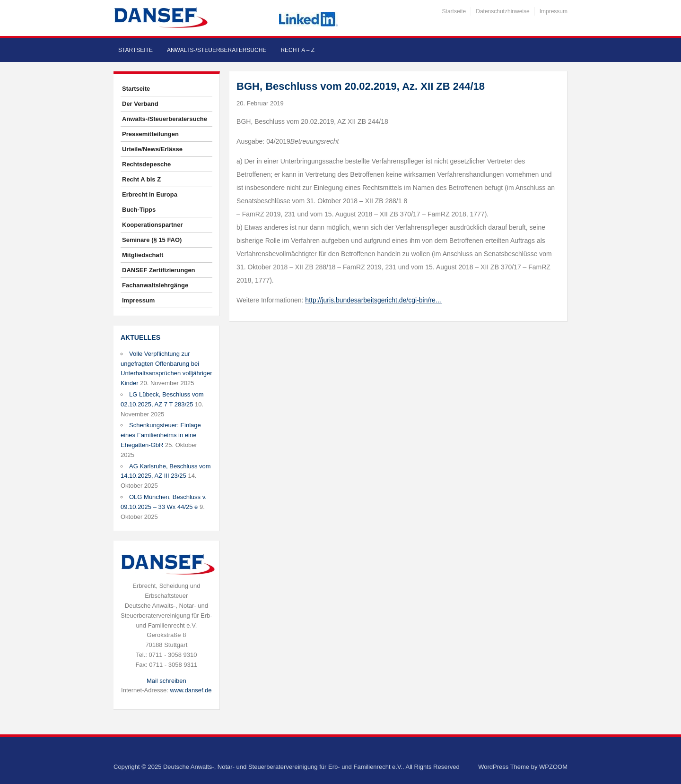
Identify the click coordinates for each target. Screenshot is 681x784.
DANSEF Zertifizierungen (159, 270)
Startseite (454, 11)
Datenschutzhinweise (502, 11)
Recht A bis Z (141, 179)
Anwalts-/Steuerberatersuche (217, 50)
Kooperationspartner (153, 225)
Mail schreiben (166, 681)
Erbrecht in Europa (150, 194)
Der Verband (140, 104)
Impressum (554, 11)
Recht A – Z (297, 50)
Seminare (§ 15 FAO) (152, 240)
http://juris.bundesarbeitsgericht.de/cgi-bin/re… (373, 300)
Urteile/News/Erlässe (152, 149)
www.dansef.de (191, 690)
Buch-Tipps (139, 210)
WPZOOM (553, 767)
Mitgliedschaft (143, 255)
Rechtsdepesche (146, 164)
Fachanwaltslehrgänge (155, 285)
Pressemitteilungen (150, 134)
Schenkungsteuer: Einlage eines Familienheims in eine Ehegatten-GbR (161, 435)
